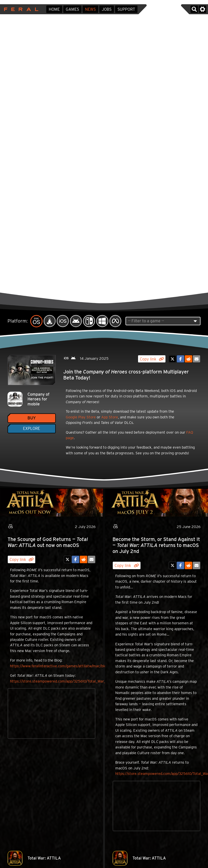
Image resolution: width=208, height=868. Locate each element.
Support (126, 9)
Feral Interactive (20, 9)
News (90, 9)
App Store (110, 417)
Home (54, 9)
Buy (32, 418)
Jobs (107, 9)
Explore (31, 429)
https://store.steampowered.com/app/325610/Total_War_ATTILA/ (65, 681)
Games (72, 9)
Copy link (152, 359)
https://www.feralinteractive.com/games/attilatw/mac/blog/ (60, 666)
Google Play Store (81, 417)
